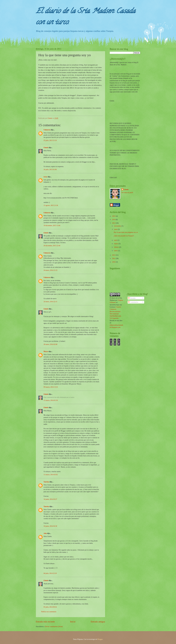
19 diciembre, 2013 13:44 (52, 226)
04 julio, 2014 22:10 (50, 573)
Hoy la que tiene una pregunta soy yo (126, 232)
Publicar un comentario (49, 612)
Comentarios (133, 302)
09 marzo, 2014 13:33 (51, 387)
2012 (114, 255)
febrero (117, 247)
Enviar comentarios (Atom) (54, 627)
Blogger (100, 639)
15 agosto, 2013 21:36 (51, 205)
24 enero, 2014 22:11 (50, 302)
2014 (114, 220)
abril (116, 240)
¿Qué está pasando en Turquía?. (124, 236)
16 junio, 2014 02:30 (50, 526)
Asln (45, 533)
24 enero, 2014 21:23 (50, 270)
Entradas (132, 298)
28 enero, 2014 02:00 (50, 344)
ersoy (45, 177)
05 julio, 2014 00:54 (50, 607)
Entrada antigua (98, 622)
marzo (116, 244)
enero (116, 251)
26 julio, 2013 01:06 (50, 170)
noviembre (118, 226)
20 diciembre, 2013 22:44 (52, 246)
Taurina (46, 482)
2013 (114, 223)
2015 (114, 216)
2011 (114, 258)
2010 (114, 262)
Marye (46, 352)
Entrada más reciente (45, 622)
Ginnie (46, 148)
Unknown (47, 130)
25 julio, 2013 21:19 (50, 140)
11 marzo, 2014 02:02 (51, 475)
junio (116, 229)
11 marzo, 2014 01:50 (51, 400)
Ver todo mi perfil (127, 193)
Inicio (73, 622)
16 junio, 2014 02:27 (50, 499)
